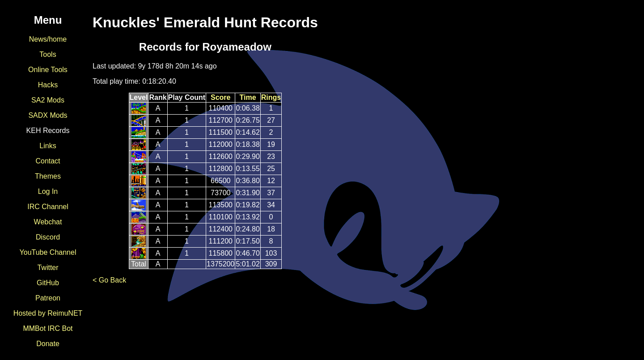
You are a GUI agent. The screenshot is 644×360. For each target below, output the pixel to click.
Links (48, 146)
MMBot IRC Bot (48, 328)
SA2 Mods (48, 100)
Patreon (48, 298)
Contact (48, 161)
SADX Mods (48, 115)
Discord (48, 237)
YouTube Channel (48, 252)
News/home (48, 39)
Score (220, 97)
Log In (48, 191)
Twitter (48, 268)
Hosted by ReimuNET (48, 313)
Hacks (48, 85)
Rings (271, 97)
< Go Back (109, 280)
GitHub (48, 283)
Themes (48, 176)
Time (248, 97)
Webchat (48, 222)
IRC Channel (48, 207)
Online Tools (48, 70)
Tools (48, 54)
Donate (48, 344)
